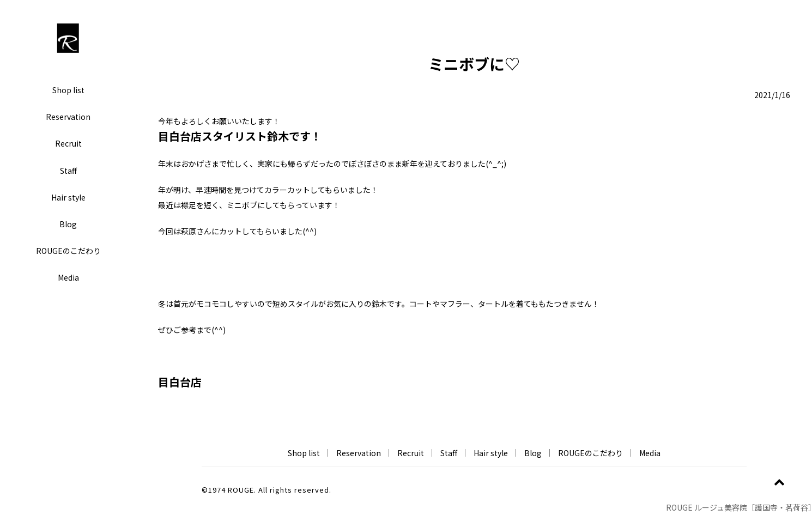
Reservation (68, 117)
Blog (68, 224)
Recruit (68, 143)
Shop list (68, 90)
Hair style (68, 197)
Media (68, 277)
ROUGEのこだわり (68, 251)
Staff (68, 171)
